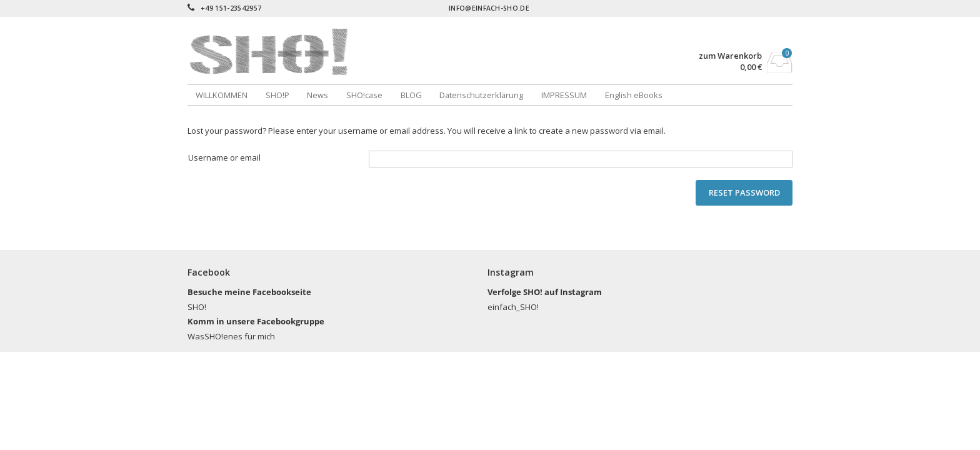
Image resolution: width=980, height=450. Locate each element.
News (317, 95)
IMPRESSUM (564, 95)
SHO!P (277, 95)
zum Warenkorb (730, 56)
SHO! (197, 307)
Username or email (224, 157)
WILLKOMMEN (222, 95)
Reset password (744, 192)
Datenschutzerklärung (481, 95)
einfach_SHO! (513, 307)
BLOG (411, 95)
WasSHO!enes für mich (231, 336)
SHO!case (364, 95)
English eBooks (634, 95)
